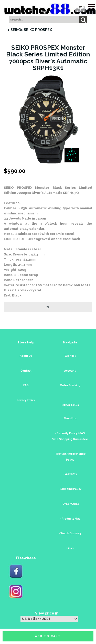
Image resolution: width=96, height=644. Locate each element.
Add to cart (48, 636)
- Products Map (70, 519)
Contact (26, 371)
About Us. (70, 418)
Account (70, 371)
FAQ (26, 385)
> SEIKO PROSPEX (36, 30)
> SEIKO (14, 30)
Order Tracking (70, 385)
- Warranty (70, 474)
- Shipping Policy (70, 489)
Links (70, 548)
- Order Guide (70, 504)
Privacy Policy (26, 400)
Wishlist (70, 356)
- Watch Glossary (70, 533)
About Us (26, 356)
